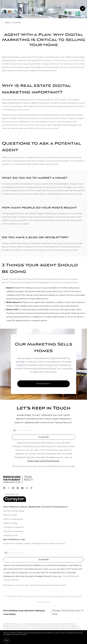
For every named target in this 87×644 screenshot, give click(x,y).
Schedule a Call (10, 535)
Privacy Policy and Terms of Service (43, 461)
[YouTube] (22, 488)
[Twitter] (9, 488)
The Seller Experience (13, 531)
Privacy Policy (44, 602)
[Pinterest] (18, 488)
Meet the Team (10, 515)
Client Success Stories (13, 519)
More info (31, 634)
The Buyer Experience (14, 527)
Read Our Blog (10, 523)
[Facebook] (4, 488)
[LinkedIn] (13, 488)
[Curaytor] (15, 501)
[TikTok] (31, 488)
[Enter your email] (46, 430)
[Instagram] (27, 488)
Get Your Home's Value (14, 511)
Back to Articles (13, 23)
